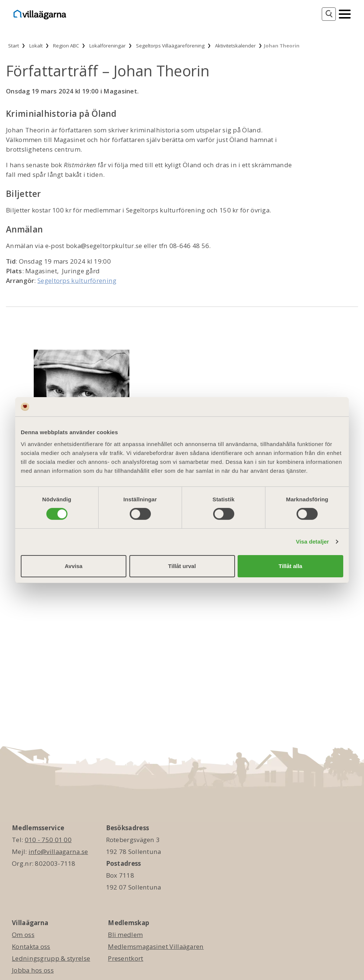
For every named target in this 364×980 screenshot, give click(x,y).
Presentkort (125, 958)
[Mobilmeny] (345, 13)
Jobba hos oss (33, 970)
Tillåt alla (291, 566)
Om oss (23, 935)
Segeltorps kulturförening (77, 281)
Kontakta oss (31, 946)
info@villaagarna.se (58, 852)
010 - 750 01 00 (48, 840)
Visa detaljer (312, 542)
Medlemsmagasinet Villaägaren (156, 946)
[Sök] (329, 14)
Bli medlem (125, 935)
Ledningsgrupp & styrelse (51, 958)
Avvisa (74, 566)
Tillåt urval (182, 566)
